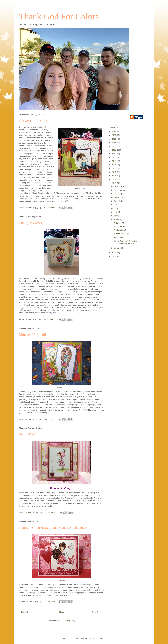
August (117, 201)
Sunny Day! (27, 434)
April (116, 216)
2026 (114, 131)
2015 (114, 172)
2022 (114, 146)
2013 (114, 179)
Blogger (102, 638)
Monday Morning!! (33, 335)
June (116, 208)
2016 (114, 168)
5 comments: (50, 208)
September (119, 197)
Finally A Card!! (31, 223)
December (119, 186)
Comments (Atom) (67, 621)
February (118, 223)
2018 (114, 161)
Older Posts (97, 612)
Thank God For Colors (59, 16)
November (119, 190)
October (118, 194)
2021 (114, 150)
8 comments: (50, 602)
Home (62, 612)
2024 (114, 139)
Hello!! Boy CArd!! (33, 121)
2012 (114, 183)
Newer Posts (27, 612)
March (117, 219)
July (116, 205)
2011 (114, 253)
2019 (114, 157)
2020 (114, 154)
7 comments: (50, 319)
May (116, 212)
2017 (114, 165)
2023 (114, 143)
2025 (114, 135)
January (118, 248)
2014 (114, 176)
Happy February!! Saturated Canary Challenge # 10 (55, 528)
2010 (114, 256)
